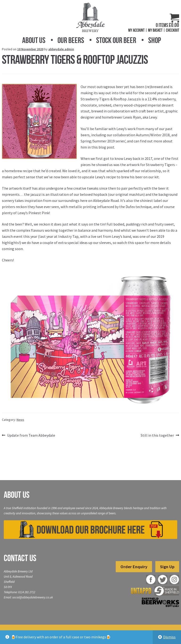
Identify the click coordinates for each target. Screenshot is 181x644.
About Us (34, 40)
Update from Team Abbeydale (31, 435)
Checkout (173, 30)
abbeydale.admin (61, 49)
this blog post (103, 147)
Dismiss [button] (169, 637)
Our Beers (71, 40)
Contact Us (20, 558)
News (20, 420)
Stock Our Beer (116, 40)
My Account (136, 30)
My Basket (155, 30)
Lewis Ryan (132, 117)
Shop (155, 40)
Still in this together (157, 435)
